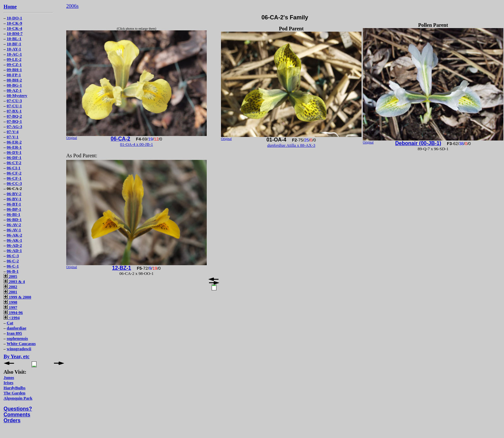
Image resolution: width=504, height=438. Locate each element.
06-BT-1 (14, 204)
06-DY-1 (14, 152)
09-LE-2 (14, 59)
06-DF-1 (14, 157)
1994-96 (13, 313)
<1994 (12, 318)
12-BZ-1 (122, 268)
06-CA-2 (121, 139)
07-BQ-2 (14, 116)
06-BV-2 (14, 194)
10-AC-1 (14, 54)
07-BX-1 (14, 111)
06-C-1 (13, 266)
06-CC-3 (14, 183)
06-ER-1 (14, 147)
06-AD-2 (14, 245)
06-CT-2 (14, 163)
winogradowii (19, 349)
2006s (72, 6)
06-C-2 (13, 261)
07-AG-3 (15, 126)
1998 (10, 302)
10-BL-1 (14, 39)
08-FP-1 (14, 75)
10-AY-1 (14, 49)
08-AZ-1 (14, 90)
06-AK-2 (15, 235)
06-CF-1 (14, 178)
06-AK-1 (15, 240)
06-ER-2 (14, 142)
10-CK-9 (15, 23)
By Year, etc (16, 356)
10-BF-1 (14, 44)
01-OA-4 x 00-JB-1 (137, 144)
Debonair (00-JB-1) (418, 143)
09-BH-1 (14, 70)
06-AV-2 (14, 225)
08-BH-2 (14, 80)
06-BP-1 (14, 209)
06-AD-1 (14, 250)
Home (10, 7)
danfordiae (17, 328)
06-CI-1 (14, 168)
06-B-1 (13, 271)
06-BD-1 (14, 219)
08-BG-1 (14, 85)
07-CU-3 (14, 101)
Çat (10, 323)
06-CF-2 (14, 173)
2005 (10, 276)
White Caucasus (21, 344)
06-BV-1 (14, 199)
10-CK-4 (15, 28)
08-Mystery (17, 95)
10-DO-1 (15, 18)
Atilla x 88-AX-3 (291, 145)
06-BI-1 (14, 214)
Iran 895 (14, 333)
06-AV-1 (14, 230)
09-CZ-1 (14, 64)
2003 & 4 (14, 282)
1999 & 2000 (17, 297)
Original (72, 138)
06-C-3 (13, 256)
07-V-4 (13, 132)
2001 (10, 292)
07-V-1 (13, 137)
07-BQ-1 (14, 121)
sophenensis (17, 338)
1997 (10, 307)
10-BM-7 (15, 33)
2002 (10, 287)
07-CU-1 (14, 106)
